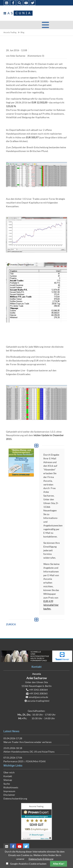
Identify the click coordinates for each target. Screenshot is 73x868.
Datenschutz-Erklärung (41, 859)
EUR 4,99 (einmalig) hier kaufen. (51, 605)
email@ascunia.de (38, 697)
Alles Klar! (59, 864)
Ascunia (18, 13)
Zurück (11, 624)
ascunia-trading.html (38, 701)
